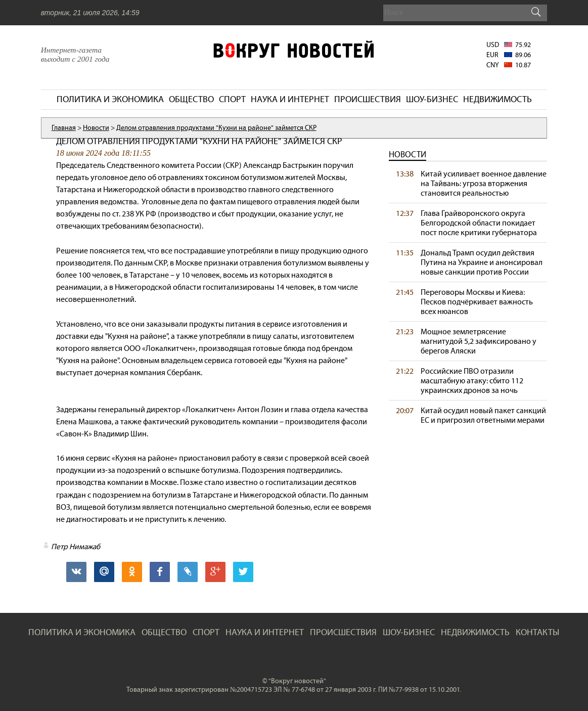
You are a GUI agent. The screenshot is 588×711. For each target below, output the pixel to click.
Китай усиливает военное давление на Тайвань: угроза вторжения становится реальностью (484, 183)
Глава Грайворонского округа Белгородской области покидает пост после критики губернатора (479, 223)
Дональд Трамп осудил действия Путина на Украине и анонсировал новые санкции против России (482, 262)
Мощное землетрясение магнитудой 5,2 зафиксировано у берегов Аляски (479, 341)
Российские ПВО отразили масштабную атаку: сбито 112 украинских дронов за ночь (472, 381)
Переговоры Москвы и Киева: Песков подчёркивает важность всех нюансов (477, 302)
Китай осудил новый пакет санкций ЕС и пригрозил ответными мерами (483, 415)
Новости (408, 154)
